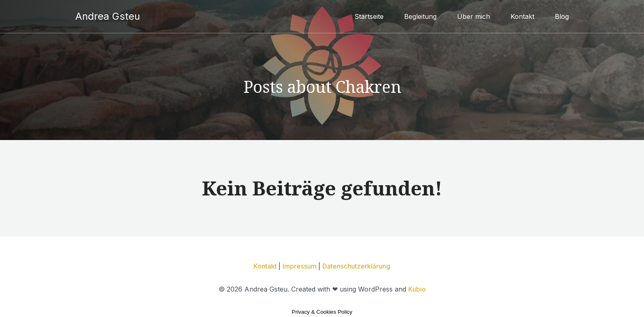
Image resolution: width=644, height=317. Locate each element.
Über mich (474, 16)
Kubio (417, 289)
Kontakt (522, 16)
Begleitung (420, 16)
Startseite (369, 16)
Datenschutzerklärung (356, 266)
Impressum (300, 266)
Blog (562, 16)
